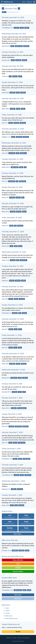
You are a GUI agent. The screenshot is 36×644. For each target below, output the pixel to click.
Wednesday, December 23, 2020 (14, 143)
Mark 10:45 (5, 93)
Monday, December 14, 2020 (13, 287)
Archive (12, 5)
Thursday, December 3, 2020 (12, 465)
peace (24, 212)
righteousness (18, 590)
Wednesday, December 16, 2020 (14, 252)
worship (13, 109)
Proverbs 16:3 (6, 60)
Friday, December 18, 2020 (12, 217)
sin (10, 76)
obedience (23, 153)
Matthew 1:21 (6, 137)
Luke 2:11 (5, 123)
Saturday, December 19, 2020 (13, 203)
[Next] (19, 8)
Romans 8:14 (6, 378)
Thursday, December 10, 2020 (13, 353)
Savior (11, 123)
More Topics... (18, 534)
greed (20, 459)
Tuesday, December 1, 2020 (12, 495)
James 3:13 (5, 197)
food (20, 329)
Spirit (20, 378)
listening (18, 281)
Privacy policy (26, 638)
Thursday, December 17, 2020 (13, 232)
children (25, 378)
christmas (23, 123)
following (26, 46)
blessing (24, 60)
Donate (18, 632)
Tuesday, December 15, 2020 (13, 266)
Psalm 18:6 (5, 364)
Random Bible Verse (9, 578)
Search (8, 611)
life (23, 197)
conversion (12, 181)
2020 (16, 5)
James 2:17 (5, 226)
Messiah (16, 123)
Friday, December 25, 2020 (12, 115)
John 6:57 (5, 329)
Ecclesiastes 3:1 (6, 313)
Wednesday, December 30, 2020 (14, 34)
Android (18, 568)
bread (11, 348)
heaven (24, 313)
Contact (19, 638)
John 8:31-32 (6, 46)
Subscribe (29, 2)
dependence (23, 260)
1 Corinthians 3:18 (7, 475)
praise (23, 109)
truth (12, 46)
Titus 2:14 (5, 426)
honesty (15, 76)
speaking (12, 364)
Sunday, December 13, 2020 (12, 305)
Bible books (9, 616)
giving (16, 299)
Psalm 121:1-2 (6, 408)
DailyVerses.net (6, 5)
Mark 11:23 (5, 246)
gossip (27, 551)
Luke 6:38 (5, 299)
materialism (27, 459)
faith (18, 153)
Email (18, 564)
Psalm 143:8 (6, 505)
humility (12, 93)
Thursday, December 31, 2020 (13, 17)
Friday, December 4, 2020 (11, 449)
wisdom (18, 197)
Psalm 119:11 (6, 167)
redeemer (19, 137)
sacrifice (23, 93)
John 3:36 (5, 153)
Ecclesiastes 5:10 (7, 459)
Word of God (19, 46)
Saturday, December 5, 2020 (12, 432)
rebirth (27, 28)
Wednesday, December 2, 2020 (13, 481)
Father (11, 329)
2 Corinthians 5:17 (7, 28)
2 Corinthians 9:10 (7, 590)
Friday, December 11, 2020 (12, 335)
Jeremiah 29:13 (6, 392)
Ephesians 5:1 (6, 489)
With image (18, 599)
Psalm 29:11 (6, 212)
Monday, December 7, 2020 (12, 398)
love (16, 505)
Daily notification (18, 560)
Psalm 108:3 (6, 109)
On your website (18, 571)
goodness (25, 426)
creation (16, 28)
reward (11, 299)
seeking (12, 281)
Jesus (22, 28)
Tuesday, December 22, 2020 (13, 159)
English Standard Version (13, 12)
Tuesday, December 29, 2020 (13, 52)
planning (18, 60)
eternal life (12, 153)
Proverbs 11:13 (6, 551)
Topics (24, 2)
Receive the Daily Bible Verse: (13, 556)
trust (13, 60)
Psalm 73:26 (6, 260)
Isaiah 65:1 (5, 281)
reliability (15, 551)
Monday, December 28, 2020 (13, 66)
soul (24, 392)
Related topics (7, 511)
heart (21, 167)
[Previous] (3, 8)
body (20, 348)
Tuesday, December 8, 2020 (12, 384)
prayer (18, 364)
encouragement (22, 408)
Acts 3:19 (5, 181)
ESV (4, 12)
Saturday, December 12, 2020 (13, 319)
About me (9, 638)
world (18, 109)
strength (13, 212)
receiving (22, 299)
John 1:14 (5, 443)
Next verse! (18, 595)
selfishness (28, 475)
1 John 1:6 (5, 76)
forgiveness (22, 181)
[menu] (34, 2)
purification (18, 426)
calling (23, 281)
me (6, 627)
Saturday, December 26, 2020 (13, 98)
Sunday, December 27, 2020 (12, 82)
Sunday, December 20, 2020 (12, 187)
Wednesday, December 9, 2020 (13, 370)
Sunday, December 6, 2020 (12, 414)
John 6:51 (5, 348)
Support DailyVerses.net (11, 624)
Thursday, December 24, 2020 (13, 129)
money (15, 459)
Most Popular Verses (12, 618)
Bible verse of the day (10, 540)
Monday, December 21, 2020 (13, 173)
